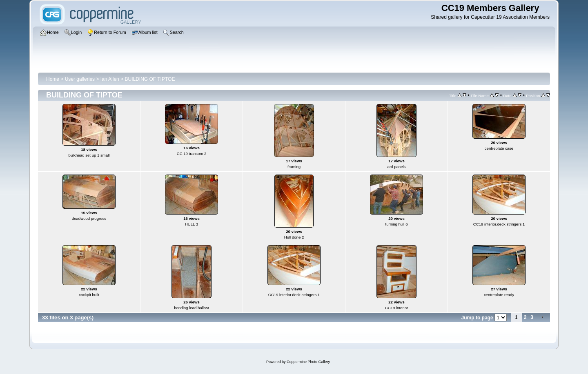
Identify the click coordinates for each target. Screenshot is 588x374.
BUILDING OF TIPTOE (150, 79)
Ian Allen (110, 79)
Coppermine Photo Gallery (308, 362)
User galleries (80, 79)
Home (53, 79)
